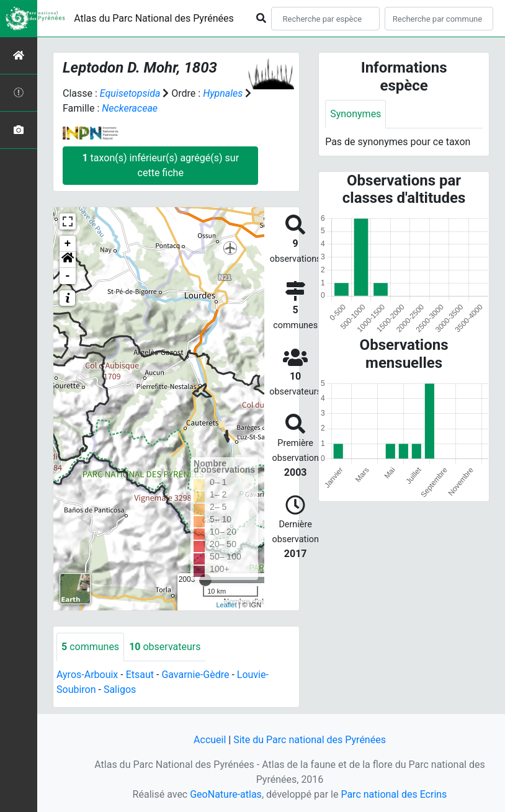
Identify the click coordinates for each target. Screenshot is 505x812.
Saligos (120, 689)
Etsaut (140, 675)
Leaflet (226, 605)
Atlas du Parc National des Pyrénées (154, 18)
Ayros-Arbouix (87, 675)
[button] (68, 260)
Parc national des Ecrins (394, 794)
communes (90, 647)
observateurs (165, 647)
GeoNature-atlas (226, 794)
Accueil (210, 740)
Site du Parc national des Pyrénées (310, 740)
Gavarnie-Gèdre (195, 675)
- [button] (68, 276)
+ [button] (68, 244)
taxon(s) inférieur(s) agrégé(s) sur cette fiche (160, 165)
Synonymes (355, 114)
